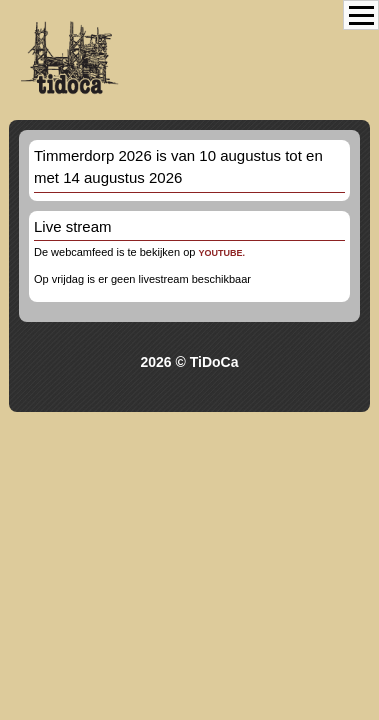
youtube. (221, 253)
